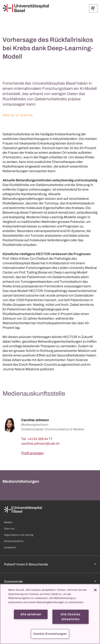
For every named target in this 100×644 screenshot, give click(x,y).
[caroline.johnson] (40, 443)
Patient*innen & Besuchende (26, 564)
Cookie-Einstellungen (50, 634)
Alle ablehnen (31, 614)
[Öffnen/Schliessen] (93, 8)
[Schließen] (95, 590)
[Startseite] (26, 8)
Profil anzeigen (32, 453)
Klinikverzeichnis (14, 541)
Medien (8, 522)
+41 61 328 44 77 (40, 439)
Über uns (9, 529)
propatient (10, 547)
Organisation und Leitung (19, 535)
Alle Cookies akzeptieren (71, 617)
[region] (50, 614)
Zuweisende (13, 581)
